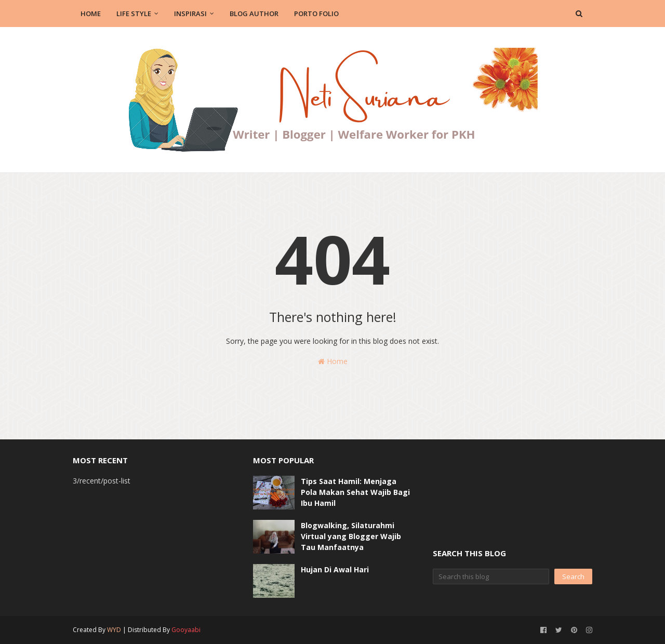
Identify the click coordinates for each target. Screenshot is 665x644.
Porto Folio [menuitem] (316, 14)
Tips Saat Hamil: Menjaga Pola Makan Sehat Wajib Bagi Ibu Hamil (355, 492)
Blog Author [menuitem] (254, 14)
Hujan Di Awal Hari (335, 569)
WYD (114, 630)
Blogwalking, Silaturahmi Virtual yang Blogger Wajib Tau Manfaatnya (351, 536)
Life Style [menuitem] (134, 14)
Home (333, 361)
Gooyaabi (186, 630)
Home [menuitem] (91, 14)
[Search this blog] (491, 576)
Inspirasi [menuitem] (190, 14)
